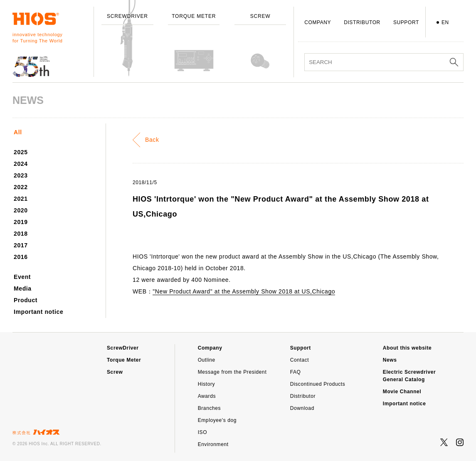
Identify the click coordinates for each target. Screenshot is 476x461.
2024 (21, 164)
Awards (207, 396)
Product (26, 300)
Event (22, 277)
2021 (21, 199)
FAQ (296, 372)
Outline (207, 360)
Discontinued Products (318, 384)
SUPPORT (406, 22)
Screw (115, 372)
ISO (202, 432)
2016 (21, 257)
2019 (21, 222)
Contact (300, 360)
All (18, 132)
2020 (21, 210)
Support (301, 348)
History (207, 384)
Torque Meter (124, 360)
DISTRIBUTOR (362, 22)
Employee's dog (217, 420)
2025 (21, 152)
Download (302, 408)
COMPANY (318, 22)
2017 (21, 245)
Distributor (303, 396)
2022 (21, 187)
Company (210, 348)
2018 (21, 234)
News (390, 360)
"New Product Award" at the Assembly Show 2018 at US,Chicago (244, 291)
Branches (210, 408)
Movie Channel (402, 392)
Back (152, 140)
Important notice (38, 312)
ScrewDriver (123, 348)
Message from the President (232, 372)
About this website (407, 348)
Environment (213, 444)
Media (23, 288)
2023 (21, 175)
